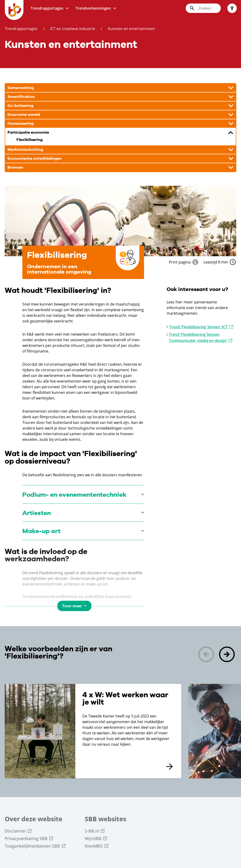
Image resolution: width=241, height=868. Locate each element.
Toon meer (72, 606)
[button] (227, 655)
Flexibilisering (30, 140)
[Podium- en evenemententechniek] (83, 494)
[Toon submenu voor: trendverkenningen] (115, 8)
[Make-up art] (83, 531)
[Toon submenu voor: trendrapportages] (67, 8)
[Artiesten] (83, 513)
